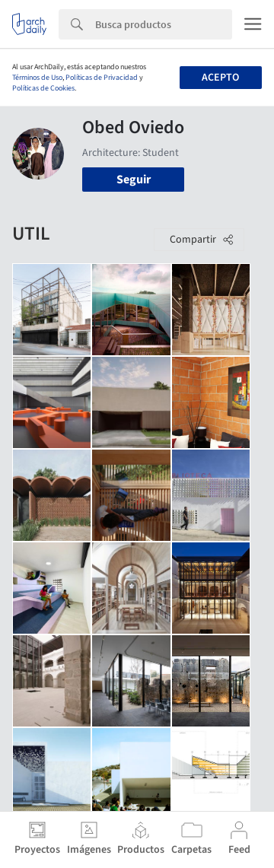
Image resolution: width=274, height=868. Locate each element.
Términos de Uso (37, 78)
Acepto (220, 78)
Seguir (134, 180)
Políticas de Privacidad (102, 78)
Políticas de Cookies (43, 88)
